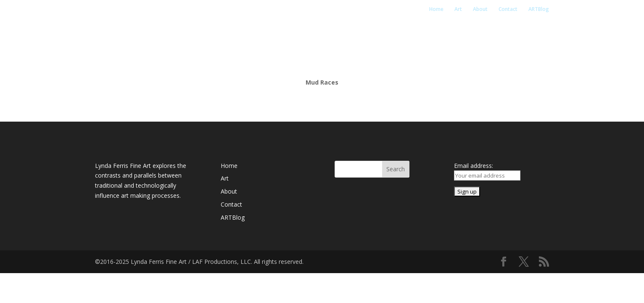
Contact (508, 9)
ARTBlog (539, 9)
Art (458, 9)
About (480, 9)
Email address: (474, 166)
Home (436, 9)
